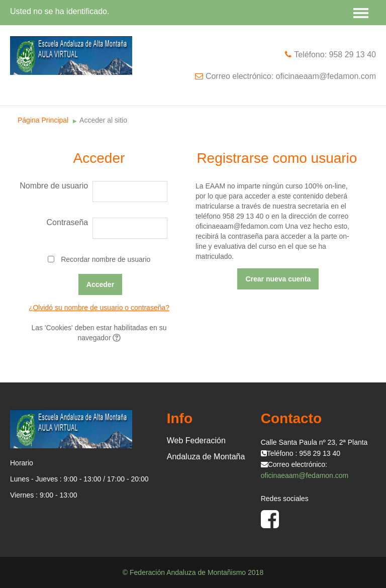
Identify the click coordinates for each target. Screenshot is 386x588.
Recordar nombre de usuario (106, 259)
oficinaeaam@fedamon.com (305, 475)
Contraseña (68, 222)
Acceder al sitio (103, 120)
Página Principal (43, 120)
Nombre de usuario (54, 186)
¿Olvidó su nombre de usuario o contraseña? (99, 308)
